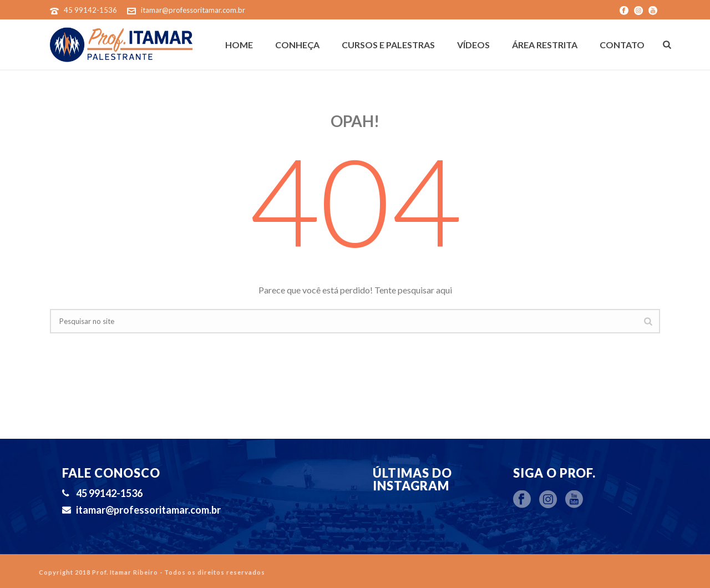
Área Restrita (545, 45)
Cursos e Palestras (388, 45)
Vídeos (473, 45)
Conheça (297, 45)
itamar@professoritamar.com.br (193, 10)
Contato (622, 45)
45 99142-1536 (90, 10)
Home (239, 45)
